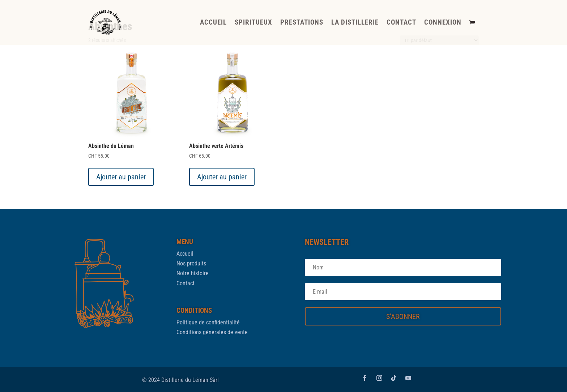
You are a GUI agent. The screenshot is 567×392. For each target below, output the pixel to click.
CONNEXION (443, 23)
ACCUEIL (213, 23)
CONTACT (401, 23)
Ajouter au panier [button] (121, 177)
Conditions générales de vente (212, 332)
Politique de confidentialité (208, 322)
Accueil (185, 254)
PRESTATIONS (302, 23)
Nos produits (191, 263)
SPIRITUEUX (253, 23)
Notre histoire (193, 273)
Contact (186, 283)
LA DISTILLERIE (355, 23)
